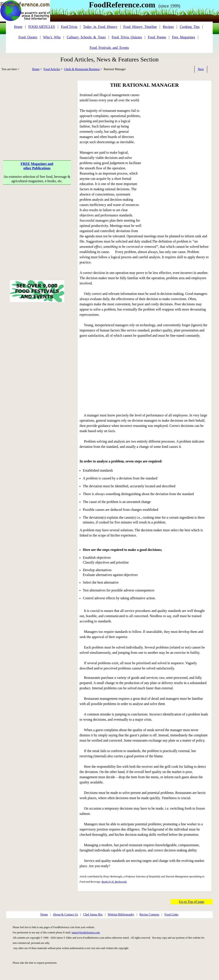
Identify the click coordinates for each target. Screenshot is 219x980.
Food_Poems (157, 37)
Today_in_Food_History (100, 27)
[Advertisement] (37, 111)
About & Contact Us (66, 915)
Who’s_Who (52, 37)
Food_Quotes (28, 37)
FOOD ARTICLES (42, 27)
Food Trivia (69, 27)
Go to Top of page (192, 902)
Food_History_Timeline (140, 27)
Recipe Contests (149, 915)
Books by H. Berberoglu (114, 882)
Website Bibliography (121, 915)
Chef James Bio (93, 915)
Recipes (168, 27)
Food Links (171, 915)
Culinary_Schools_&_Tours (86, 37)
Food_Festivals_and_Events (109, 48)
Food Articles (52, 69)
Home (36, 69)
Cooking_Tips (190, 27)
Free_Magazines (183, 37)
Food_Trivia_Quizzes (127, 37)
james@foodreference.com (86, 932)
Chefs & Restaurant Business (82, 69)
